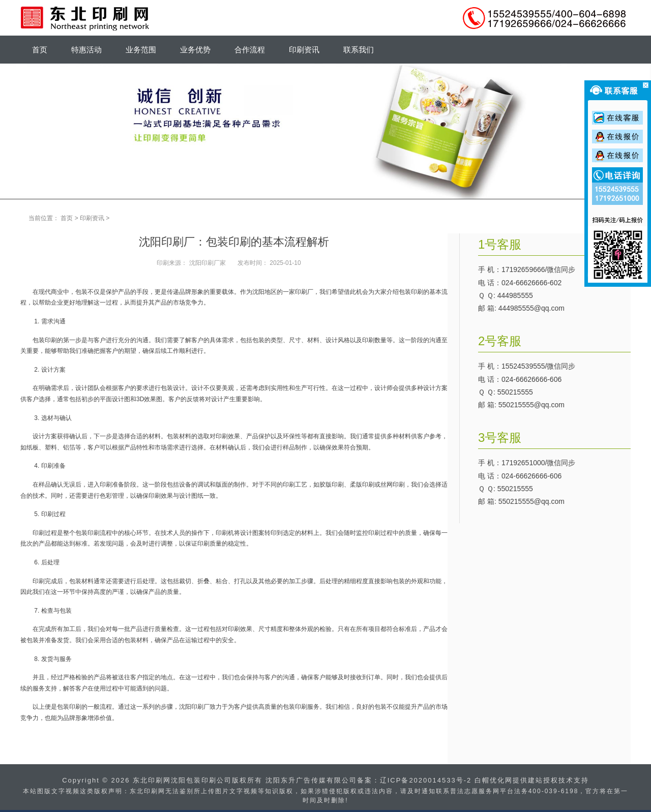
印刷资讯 (92, 218)
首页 (67, 218)
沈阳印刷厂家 (208, 263)
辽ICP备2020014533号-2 (426, 780)
